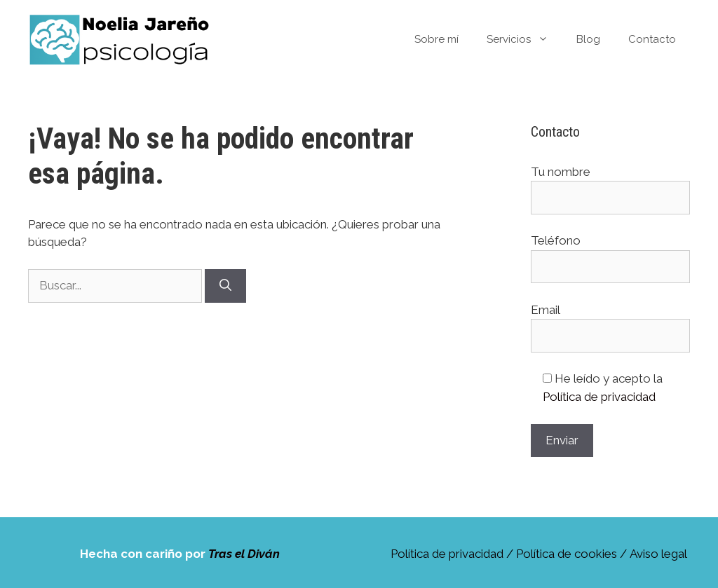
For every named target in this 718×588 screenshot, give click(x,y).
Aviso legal (658, 554)
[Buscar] (225, 286)
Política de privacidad (599, 397)
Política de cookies (567, 554)
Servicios (524, 39)
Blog (588, 39)
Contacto (652, 39)
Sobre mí (436, 39)
